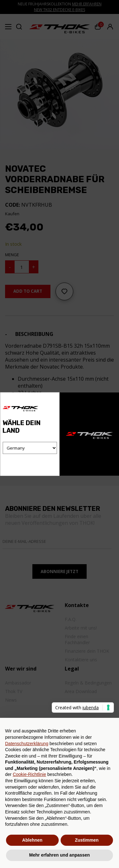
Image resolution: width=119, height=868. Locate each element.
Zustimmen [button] (87, 840)
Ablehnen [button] (32, 840)
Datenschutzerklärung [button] (27, 744)
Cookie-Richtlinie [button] (29, 774)
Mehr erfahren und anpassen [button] (60, 855)
